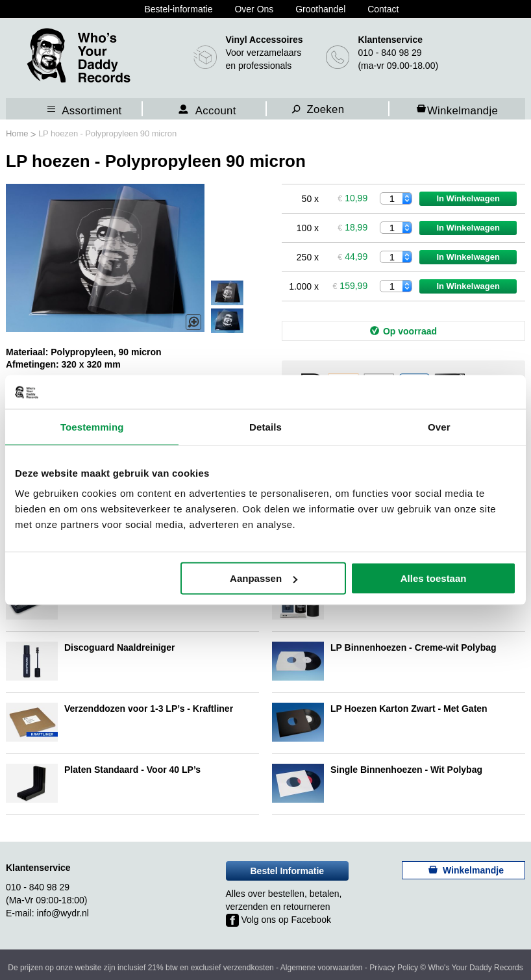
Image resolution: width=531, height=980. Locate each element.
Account (216, 110)
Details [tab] (265, 426)
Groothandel (320, 9)
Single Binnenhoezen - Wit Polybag (406, 770)
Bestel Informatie (288, 871)
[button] (227, 321)
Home (18, 133)
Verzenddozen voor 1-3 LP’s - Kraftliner (149, 709)
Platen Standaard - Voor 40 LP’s (132, 770)
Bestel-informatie (178, 9)
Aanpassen (264, 578)
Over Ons (254, 9)
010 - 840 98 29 (389, 53)
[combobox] (336, 108)
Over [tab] (439, 426)
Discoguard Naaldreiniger (119, 647)
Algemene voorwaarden (322, 968)
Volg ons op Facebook (278, 920)
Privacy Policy (394, 968)
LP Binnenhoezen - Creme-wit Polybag (414, 647)
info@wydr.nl (62, 913)
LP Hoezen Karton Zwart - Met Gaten (409, 709)
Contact (383, 9)
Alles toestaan (434, 578)
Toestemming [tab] (92, 426)
